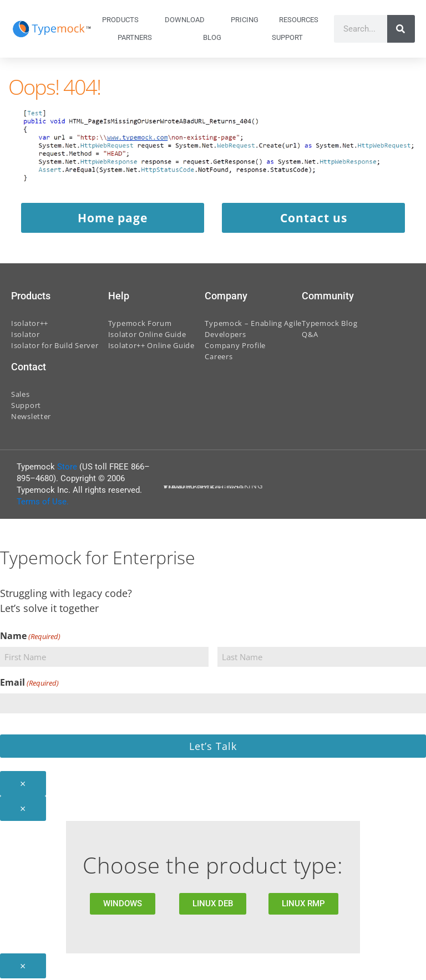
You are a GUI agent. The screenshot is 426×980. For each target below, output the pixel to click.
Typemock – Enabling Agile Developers (253, 330)
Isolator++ (30, 325)
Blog (212, 37)
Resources (301, 20)
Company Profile (235, 347)
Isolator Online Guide (147, 336)
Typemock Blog (329, 325)
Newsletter (31, 418)
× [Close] (23, 785)
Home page (112, 219)
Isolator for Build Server (55, 347)
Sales (21, 396)
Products (123, 20)
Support (290, 38)
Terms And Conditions (204, 490)
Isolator (26, 336)
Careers (219, 358)
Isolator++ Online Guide (151, 347)
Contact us (315, 219)
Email (29, 684)
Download (187, 20)
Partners (135, 37)
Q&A (310, 336)
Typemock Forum (140, 325)
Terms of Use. (43, 503)
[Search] (401, 29)
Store (67, 468)
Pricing (245, 20)
